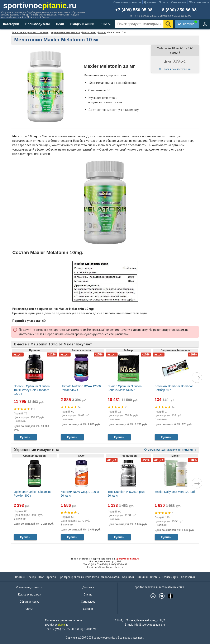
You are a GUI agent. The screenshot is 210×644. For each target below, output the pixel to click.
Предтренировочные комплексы (79, 577)
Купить (25, 437)
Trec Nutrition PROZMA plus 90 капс (126, 494)
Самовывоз (179, 2)
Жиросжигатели (111, 577)
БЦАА (41, 577)
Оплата (164, 2)
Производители (37, 24)
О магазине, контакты (127, 2)
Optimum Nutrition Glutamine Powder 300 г (33, 494)
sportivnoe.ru (40, 6)
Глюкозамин (187, 577)
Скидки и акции (82, 24)
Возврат (88, 609)
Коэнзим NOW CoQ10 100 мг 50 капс (80, 494)
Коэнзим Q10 (170, 577)
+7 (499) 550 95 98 (134, 10)
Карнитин (128, 577)
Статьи (29, 609)
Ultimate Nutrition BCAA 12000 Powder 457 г (81, 388)
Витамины (142, 577)
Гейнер (32, 577)
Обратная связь (199, 2)
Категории (11, 24)
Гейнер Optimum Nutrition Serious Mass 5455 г (125, 388)
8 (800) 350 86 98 (179, 10)
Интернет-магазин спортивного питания (105, 559)
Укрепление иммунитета (65, 32)
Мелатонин (89, 32)
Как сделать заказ (29, 595)
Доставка (150, 2)
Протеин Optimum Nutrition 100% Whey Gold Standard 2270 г (32, 390)
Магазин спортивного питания (30, 32)
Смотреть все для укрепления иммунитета (170, 450)
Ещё (104, 24)
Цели (60, 24)
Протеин (20, 577)
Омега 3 (155, 577)
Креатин (52, 577)
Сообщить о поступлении (177, 69)
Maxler (102, 32)
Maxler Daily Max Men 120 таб (175, 492)
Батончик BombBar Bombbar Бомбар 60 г (174, 388)
